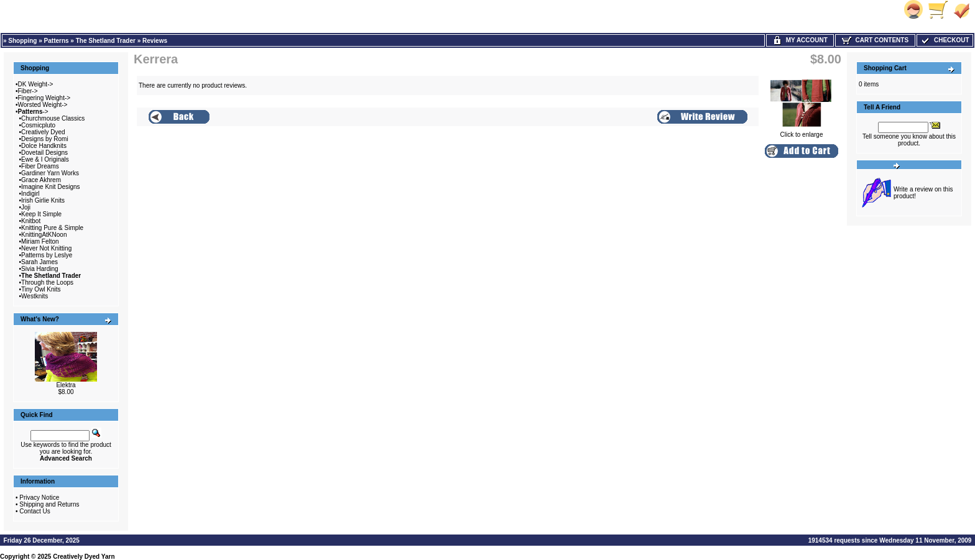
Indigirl (30, 194)
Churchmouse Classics (53, 118)
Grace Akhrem (41, 180)
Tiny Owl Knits (41, 289)
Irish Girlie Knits (43, 200)
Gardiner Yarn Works (50, 173)
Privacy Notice (39, 498)
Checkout (945, 40)
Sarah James (39, 262)
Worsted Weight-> (43, 105)
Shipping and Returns (49, 504)
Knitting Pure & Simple (52, 228)
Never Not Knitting (46, 248)
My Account (800, 40)
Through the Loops (47, 282)
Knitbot (31, 221)
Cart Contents (875, 40)
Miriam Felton (40, 241)
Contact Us (35, 511)
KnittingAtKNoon (44, 235)
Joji (26, 207)
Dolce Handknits (44, 146)
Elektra (66, 385)
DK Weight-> (36, 84)
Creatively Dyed (43, 132)
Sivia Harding (39, 269)
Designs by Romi (45, 139)
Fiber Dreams (40, 166)
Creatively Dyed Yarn (84, 557)
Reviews (155, 41)
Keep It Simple (41, 214)
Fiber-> (28, 91)
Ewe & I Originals (45, 159)
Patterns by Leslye (47, 255)
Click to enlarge (802, 132)
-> (33, 112)
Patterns (57, 41)
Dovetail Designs (44, 153)
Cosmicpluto (38, 125)
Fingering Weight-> (44, 98)
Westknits (35, 296)
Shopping (22, 41)
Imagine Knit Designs (51, 187)
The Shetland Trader (106, 41)
